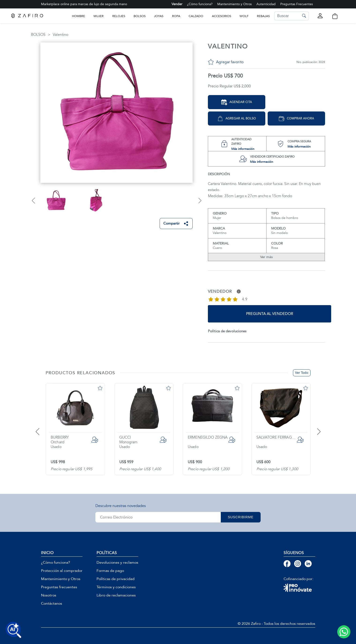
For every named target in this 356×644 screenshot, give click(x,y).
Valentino (60, 35)
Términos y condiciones (116, 587)
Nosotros (49, 595)
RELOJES (119, 16)
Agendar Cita (237, 102)
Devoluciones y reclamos (117, 563)
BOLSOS (140, 16)
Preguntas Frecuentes (297, 4)
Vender (177, 4)
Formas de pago (110, 571)
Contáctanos (52, 603)
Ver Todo (302, 373)
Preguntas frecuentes (59, 587)
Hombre (79, 16)
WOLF (244, 16)
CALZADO (196, 16)
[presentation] (43, 428)
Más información (243, 149)
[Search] (287, 16)
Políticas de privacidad (116, 579)
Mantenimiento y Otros (234, 4)
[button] (335, 16)
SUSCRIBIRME (241, 517)
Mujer (99, 16)
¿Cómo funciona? (200, 4)
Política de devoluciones (227, 331)
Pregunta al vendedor (270, 314)
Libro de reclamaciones (116, 595)
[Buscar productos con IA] (14, 630)
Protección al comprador (62, 571)
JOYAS (159, 16)
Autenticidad (266, 4)
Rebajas (263, 16)
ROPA (176, 16)
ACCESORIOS (221, 16)
